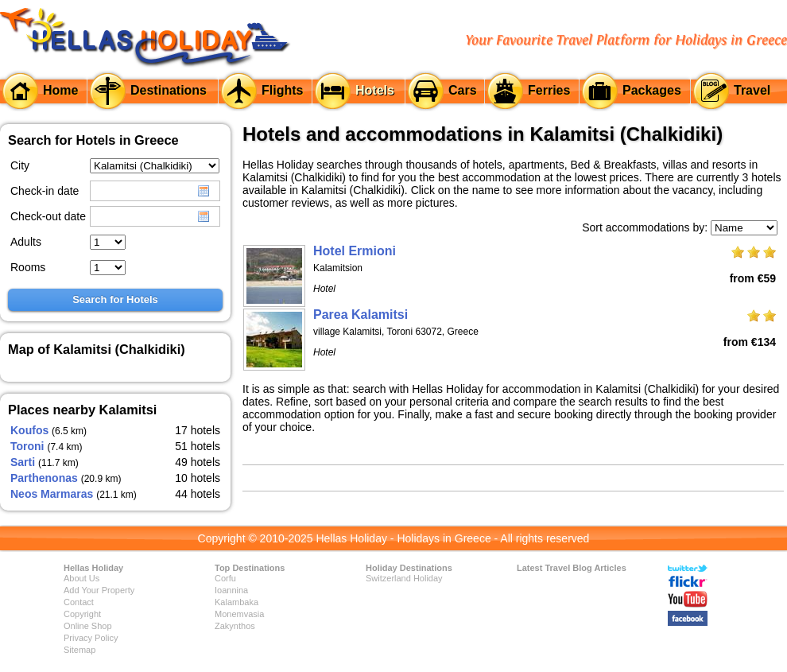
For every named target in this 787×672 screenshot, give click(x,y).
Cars (463, 90)
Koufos (29, 430)
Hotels (375, 90)
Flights (282, 90)
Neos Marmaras (52, 494)
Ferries (549, 90)
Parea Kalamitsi (361, 315)
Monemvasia (239, 614)
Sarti (23, 462)
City (20, 165)
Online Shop (88, 626)
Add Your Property (99, 590)
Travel (752, 90)
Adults (26, 242)
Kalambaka (236, 602)
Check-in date (45, 191)
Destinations (169, 90)
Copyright (82, 614)
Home (60, 90)
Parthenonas (44, 478)
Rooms (28, 267)
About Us (81, 578)
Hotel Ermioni (355, 251)
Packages (652, 90)
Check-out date (48, 216)
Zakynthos (235, 626)
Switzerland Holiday (404, 578)
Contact (79, 602)
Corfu (225, 578)
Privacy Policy (91, 638)
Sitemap (79, 650)
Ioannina (231, 590)
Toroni (27, 446)
